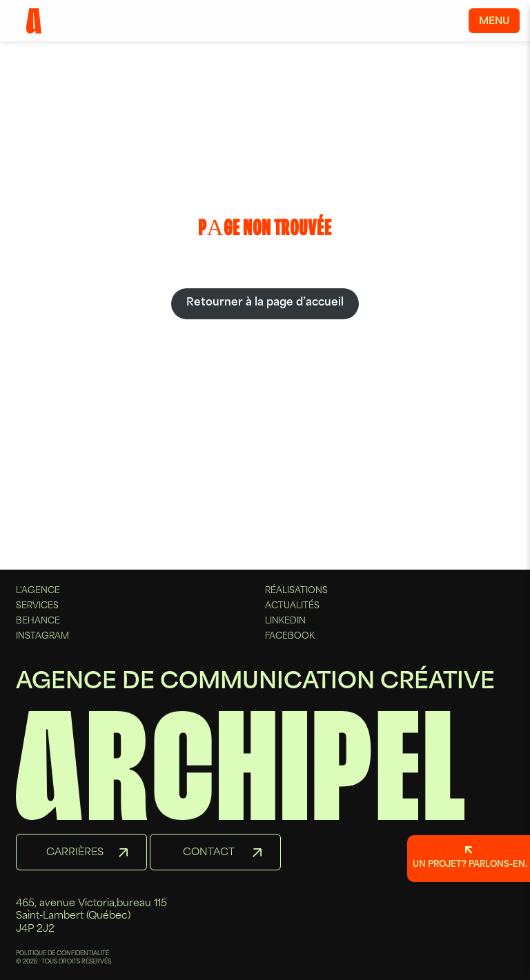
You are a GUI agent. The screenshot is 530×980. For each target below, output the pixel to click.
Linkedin (285, 621)
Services (37, 606)
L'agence (38, 591)
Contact (209, 853)
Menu (494, 22)
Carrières (75, 853)
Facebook (290, 637)
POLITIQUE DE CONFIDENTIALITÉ (62, 954)
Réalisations (296, 591)
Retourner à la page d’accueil (265, 303)
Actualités (292, 606)
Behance (38, 621)
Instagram (42, 637)
